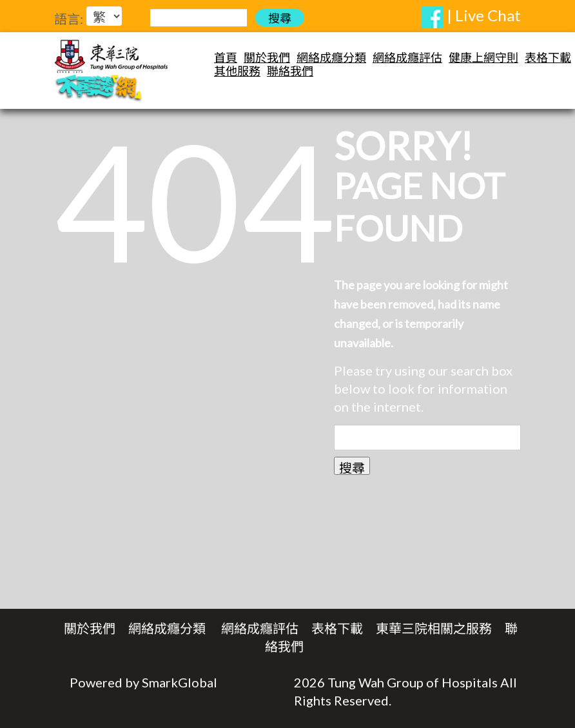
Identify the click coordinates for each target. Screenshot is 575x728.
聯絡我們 (290, 71)
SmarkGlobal (180, 682)
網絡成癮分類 (331, 58)
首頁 (226, 58)
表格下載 (548, 58)
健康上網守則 (483, 58)
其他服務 (237, 71)
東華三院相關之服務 (434, 628)
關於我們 (267, 58)
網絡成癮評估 (407, 58)
